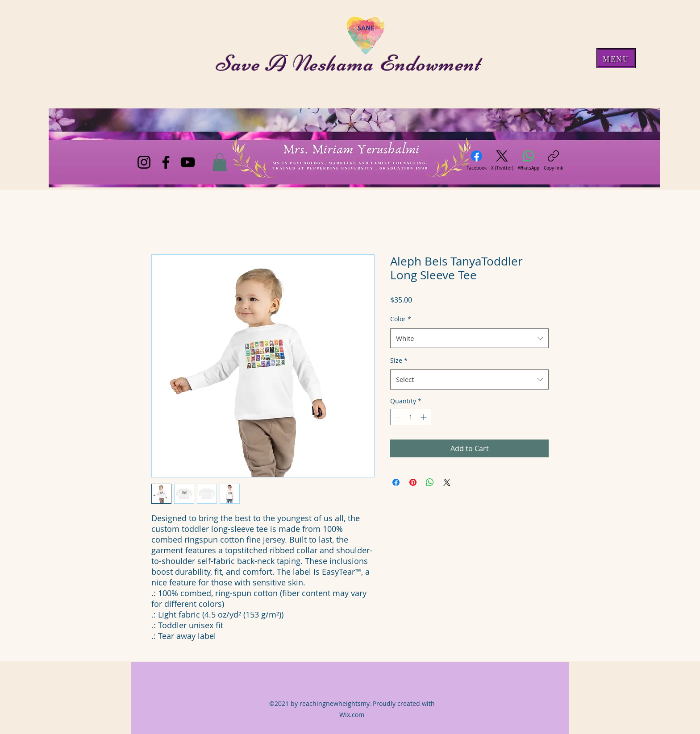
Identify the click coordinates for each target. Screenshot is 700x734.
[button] (220, 162)
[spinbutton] (411, 417)
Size (399, 360)
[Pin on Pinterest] (413, 482)
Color (401, 319)
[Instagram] (144, 162)
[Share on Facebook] (396, 482)
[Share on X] (447, 482)
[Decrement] (397, 417)
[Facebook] (166, 162)
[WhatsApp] (529, 161)
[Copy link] (553, 161)
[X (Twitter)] (502, 161)
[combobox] (469, 338)
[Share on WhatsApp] (430, 482)
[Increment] (424, 417)
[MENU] (616, 58)
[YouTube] (188, 162)
